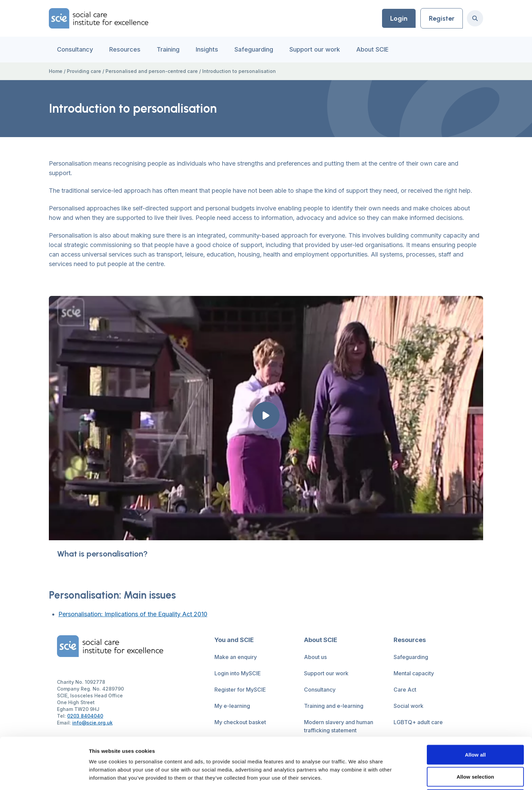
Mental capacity (414, 673)
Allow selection (476, 729)
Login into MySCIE (238, 673)
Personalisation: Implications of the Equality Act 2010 (133, 614)
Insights (207, 49)
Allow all (475, 706)
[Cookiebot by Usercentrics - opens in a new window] (44, 777)
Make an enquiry (236, 657)
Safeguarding (254, 49)
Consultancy (75, 49)
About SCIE (372, 49)
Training (168, 49)
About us (315, 657)
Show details (356, 777)
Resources (125, 49)
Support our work (315, 49)
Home (56, 71)
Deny (475, 751)
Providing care (84, 71)
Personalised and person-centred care (152, 71)
